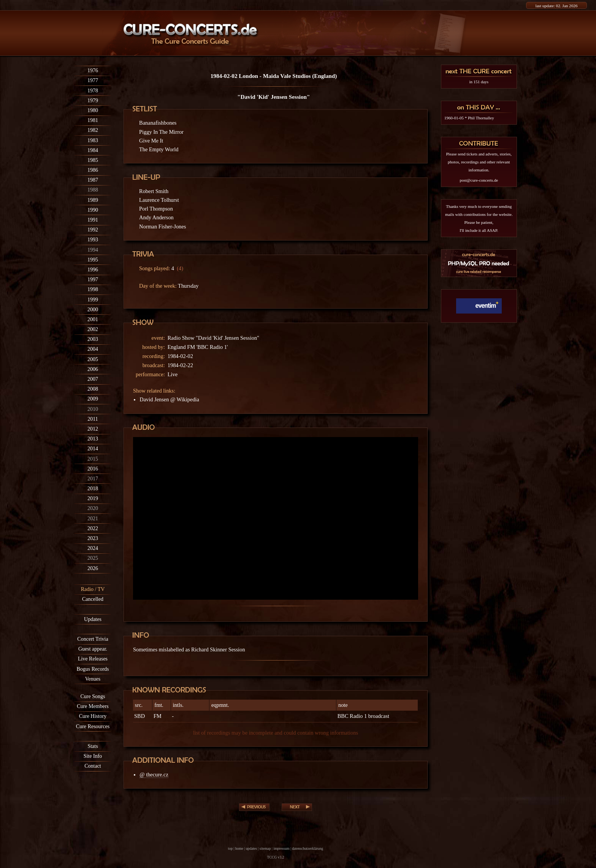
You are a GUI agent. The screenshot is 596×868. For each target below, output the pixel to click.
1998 (93, 289)
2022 (93, 528)
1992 (93, 230)
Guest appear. (93, 649)
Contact (93, 766)
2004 (93, 349)
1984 (93, 150)
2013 (93, 439)
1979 (93, 101)
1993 (93, 240)
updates (251, 848)
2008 (93, 389)
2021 (93, 519)
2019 (93, 498)
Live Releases (93, 659)
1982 (93, 130)
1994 (93, 250)
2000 (93, 310)
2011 (93, 419)
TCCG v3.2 (276, 857)
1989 (93, 200)
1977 (93, 80)
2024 (93, 548)
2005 (93, 359)
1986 (93, 170)
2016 (93, 469)
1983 (93, 140)
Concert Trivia (93, 639)
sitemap (265, 848)
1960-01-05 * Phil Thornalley (469, 118)
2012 (93, 429)
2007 (93, 379)
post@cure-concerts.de (479, 180)
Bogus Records (93, 669)
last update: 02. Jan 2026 (557, 6)
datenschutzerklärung (308, 848)
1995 (93, 260)
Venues (93, 679)
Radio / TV (93, 589)
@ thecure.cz (154, 775)
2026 (93, 568)
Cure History (93, 716)
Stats (93, 746)
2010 (93, 409)
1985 (93, 160)
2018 (93, 489)
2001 (93, 319)
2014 (93, 449)
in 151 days (479, 82)
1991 (93, 220)
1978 (93, 91)
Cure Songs (93, 696)
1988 (93, 190)
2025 (93, 558)
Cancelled (93, 599)
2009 (93, 399)
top (230, 848)
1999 (93, 300)
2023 (93, 538)
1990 (93, 210)
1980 (93, 110)
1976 (93, 70)
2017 (93, 479)
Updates (93, 619)
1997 (93, 280)
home (239, 848)
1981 (93, 120)
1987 (93, 180)
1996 (93, 270)
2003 (93, 339)
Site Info (93, 756)
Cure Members (93, 706)
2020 (93, 508)
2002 (93, 329)
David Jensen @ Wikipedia (169, 399)
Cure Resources (93, 726)
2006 (93, 369)
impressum (281, 848)
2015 (93, 459)
